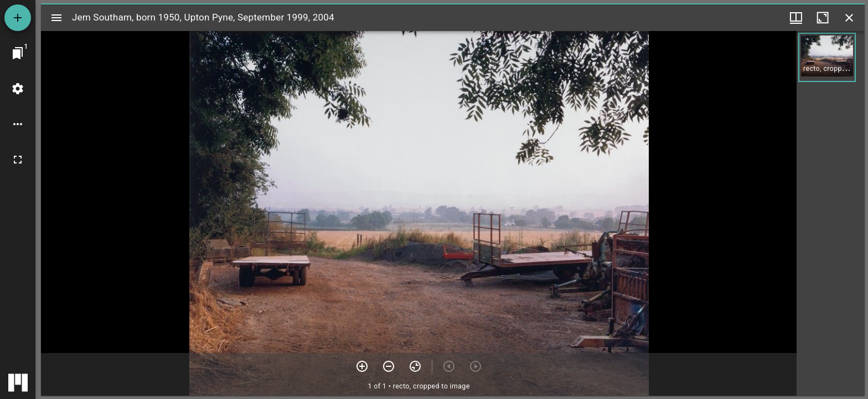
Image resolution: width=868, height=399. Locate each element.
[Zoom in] (362, 366)
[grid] (831, 213)
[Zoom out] (389, 366)
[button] (827, 57)
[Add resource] (18, 18)
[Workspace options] (18, 124)
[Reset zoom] (415, 366)
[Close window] (849, 18)
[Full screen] (18, 160)
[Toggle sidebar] (56, 18)
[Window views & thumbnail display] (796, 18)
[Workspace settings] (18, 89)
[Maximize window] (823, 18)
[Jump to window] (18, 53)
